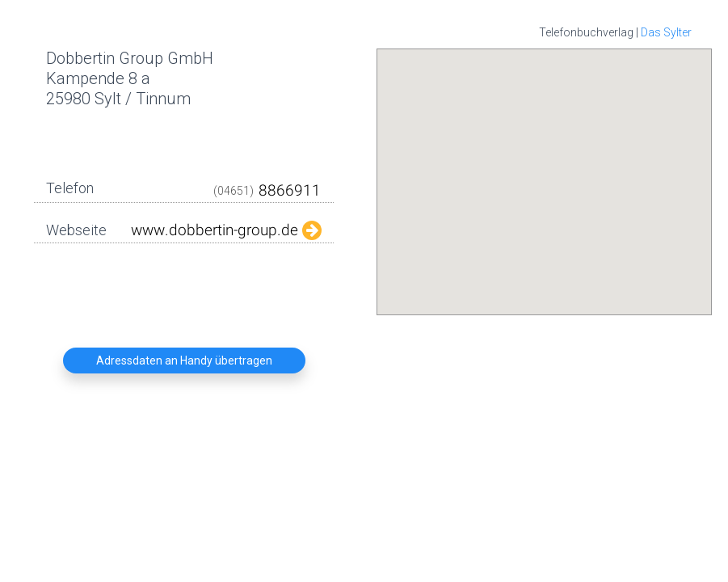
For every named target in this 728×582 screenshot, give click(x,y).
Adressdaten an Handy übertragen (184, 361)
